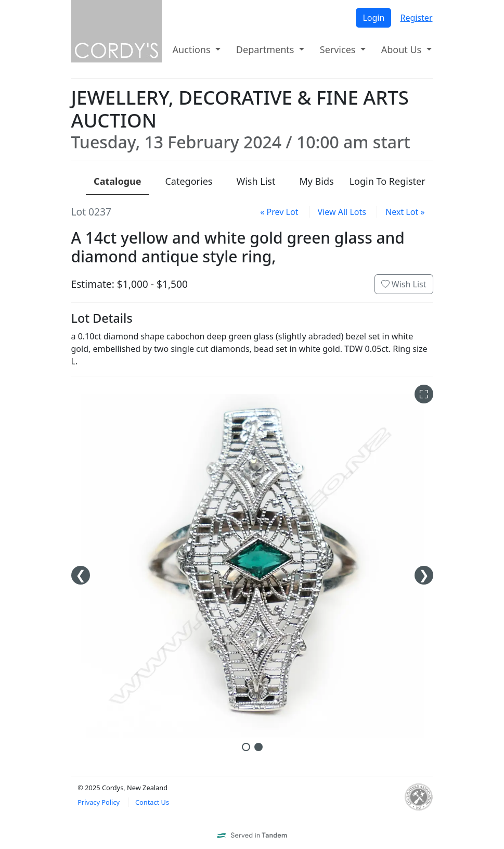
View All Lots (342, 212)
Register (416, 18)
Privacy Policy (99, 802)
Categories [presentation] (189, 181)
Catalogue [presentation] (117, 181)
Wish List (404, 284)
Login (373, 18)
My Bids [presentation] (316, 181)
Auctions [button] (193, 49)
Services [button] (339, 49)
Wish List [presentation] (256, 181)
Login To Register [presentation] (387, 181)
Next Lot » (405, 212)
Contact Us (152, 802)
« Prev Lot (279, 212)
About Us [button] (403, 49)
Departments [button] (266, 49)
